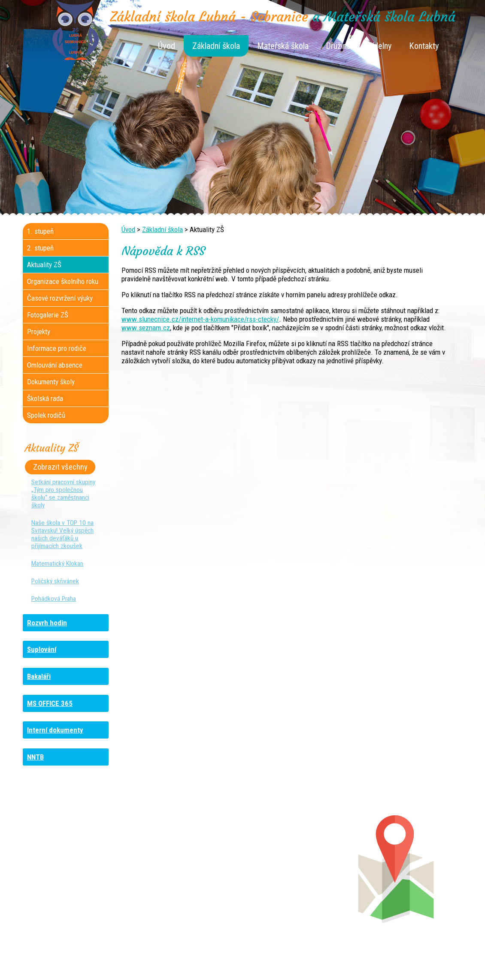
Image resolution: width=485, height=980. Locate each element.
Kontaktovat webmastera (279, 959)
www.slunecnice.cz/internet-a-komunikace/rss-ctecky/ (200, 319)
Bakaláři (39, 676)
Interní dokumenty (55, 730)
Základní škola (216, 46)
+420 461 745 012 (297, 867)
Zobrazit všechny (60, 467)
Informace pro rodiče (57, 348)
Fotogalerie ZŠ (48, 315)
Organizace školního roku (63, 281)
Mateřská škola (283, 46)
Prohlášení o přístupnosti (395, 959)
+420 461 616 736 (185, 867)
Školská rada (45, 398)
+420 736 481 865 (69, 867)
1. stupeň (40, 231)
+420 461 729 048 (79, 875)
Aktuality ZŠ (44, 265)
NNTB (35, 757)
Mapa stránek (337, 959)
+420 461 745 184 (80, 858)
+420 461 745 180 (300, 858)
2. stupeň (40, 248)
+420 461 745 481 (80, 884)
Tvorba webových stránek (232, 968)
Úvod (167, 46)
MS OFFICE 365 (50, 703)
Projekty (39, 332)
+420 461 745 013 (299, 875)
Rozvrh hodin (47, 623)
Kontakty (424, 46)
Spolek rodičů (46, 415)
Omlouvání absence (55, 365)
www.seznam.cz (146, 328)
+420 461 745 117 (190, 858)
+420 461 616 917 (183, 875)
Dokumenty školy (51, 382)
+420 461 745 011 (293, 884)
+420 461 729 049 (73, 893)
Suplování (42, 649)
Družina (338, 46)
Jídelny (380, 46)
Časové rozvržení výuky (60, 298)
